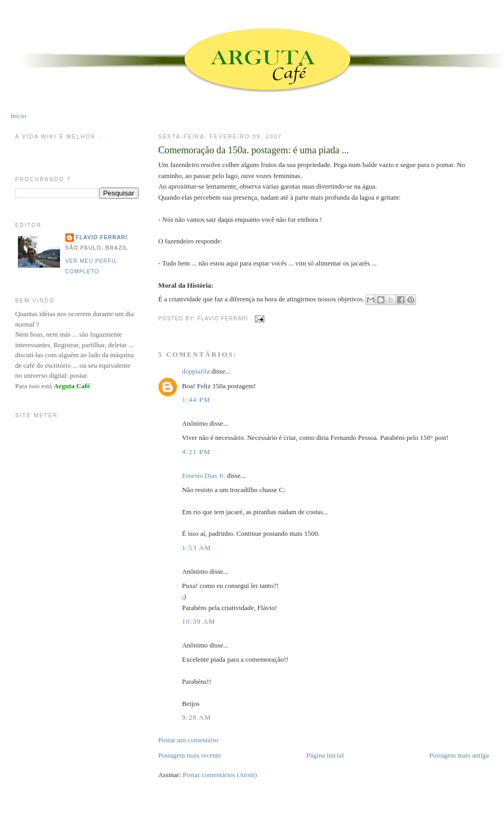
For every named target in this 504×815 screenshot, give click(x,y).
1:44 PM (196, 400)
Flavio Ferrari (102, 237)
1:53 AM (196, 548)
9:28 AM (196, 717)
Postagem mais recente (189, 755)
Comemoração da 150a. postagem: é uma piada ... (253, 150)
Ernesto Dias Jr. (203, 475)
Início (18, 116)
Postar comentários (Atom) (220, 775)
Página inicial (325, 755)
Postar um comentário (188, 740)
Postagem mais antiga (459, 755)
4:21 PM (196, 452)
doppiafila (196, 371)
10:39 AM (199, 621)
